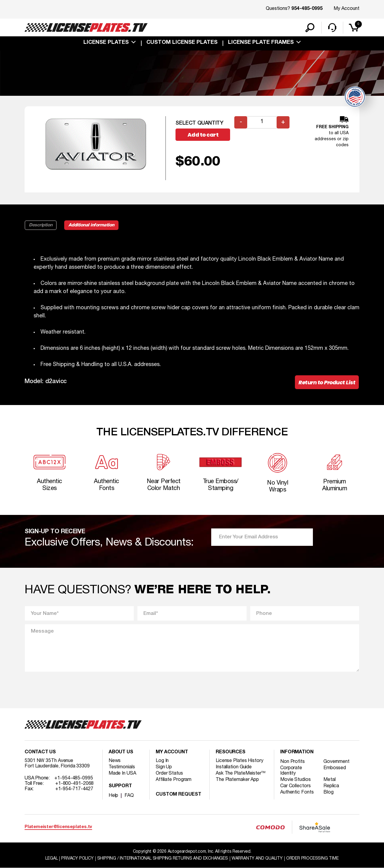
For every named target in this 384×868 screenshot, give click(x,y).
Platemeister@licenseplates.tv (58, 827)
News (115, 761)
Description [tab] (41, 225)
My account (172, 752)
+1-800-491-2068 (75, 784)
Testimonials (122, 767)
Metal (330, 780)
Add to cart (203, 135)
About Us (121, 752)
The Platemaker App (237, 780)
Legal (51, 859)
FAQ (129, 796)
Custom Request (178, 795)
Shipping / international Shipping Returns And (163, 859)
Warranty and (257, 859)
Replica (331, 786)
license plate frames (261, 43)
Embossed (335, 768)
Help (114, 796)
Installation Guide (234, 767)
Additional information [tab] (91, 225)
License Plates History (240, 761)
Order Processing (312, 859)
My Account (346, 9)
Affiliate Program (174, 780)
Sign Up (164, 767)
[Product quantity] (262, 122)
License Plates (106, 43)
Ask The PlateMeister (241, 773)
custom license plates (182, 43)
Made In (122, 773)
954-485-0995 (307, 9)
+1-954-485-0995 (74, 778)
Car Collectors (295, 786)
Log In (162, 761)
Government (336, 762)
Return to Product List (327, 382)
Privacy (77, 859)
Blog (328, 792)
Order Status (169, 773)
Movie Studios (295, 780)
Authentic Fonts (297, 792)
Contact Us (40, 752)
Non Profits (292, 762)
